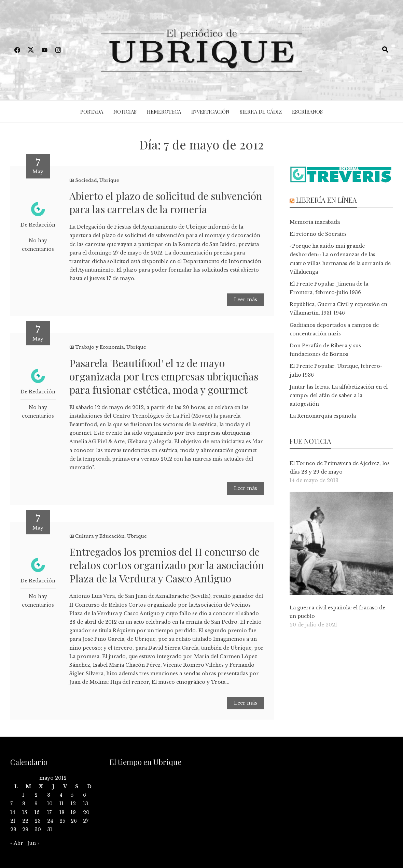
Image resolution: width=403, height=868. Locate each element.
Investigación (210, 112)
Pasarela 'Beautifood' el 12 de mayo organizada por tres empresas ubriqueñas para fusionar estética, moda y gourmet (164, 376)
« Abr (17, 843)
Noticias (125, 112)
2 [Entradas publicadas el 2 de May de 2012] (36, 795)
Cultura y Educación (100, 536)
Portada (92, 112)
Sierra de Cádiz (261, 112)
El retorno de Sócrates (318, 234)
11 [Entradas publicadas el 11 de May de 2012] (61, 804)
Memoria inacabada (315, 222)
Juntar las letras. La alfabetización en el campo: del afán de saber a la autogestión (339, 395)
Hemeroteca (164, 112)
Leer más (246, 300)
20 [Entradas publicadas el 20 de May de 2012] (86, 812)
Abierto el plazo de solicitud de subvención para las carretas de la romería (166, 202)
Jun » (33, 843)
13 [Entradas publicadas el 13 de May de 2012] (86, 804)
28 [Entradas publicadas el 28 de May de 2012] (13, 829)
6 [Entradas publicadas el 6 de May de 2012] (85, 795)
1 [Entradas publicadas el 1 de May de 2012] (23, 795)
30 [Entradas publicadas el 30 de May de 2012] (38, 829)
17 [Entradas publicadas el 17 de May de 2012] (49, 812)
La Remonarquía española (323, 416)
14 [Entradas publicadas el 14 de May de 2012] (13, 812)
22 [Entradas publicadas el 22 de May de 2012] (25, 821)
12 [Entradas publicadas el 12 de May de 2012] (73, 804)
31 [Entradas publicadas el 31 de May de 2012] (50, 829)
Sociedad (86, 180)
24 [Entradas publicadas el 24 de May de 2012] (50, 821)
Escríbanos (307, 112)
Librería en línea (326, 200)
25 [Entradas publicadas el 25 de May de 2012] (62, 821)
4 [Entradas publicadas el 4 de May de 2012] (61, 795)
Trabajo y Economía (100, 347)
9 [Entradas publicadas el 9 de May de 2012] (36, 804)
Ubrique (109, 180)
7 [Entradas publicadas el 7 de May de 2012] (11, 804)
